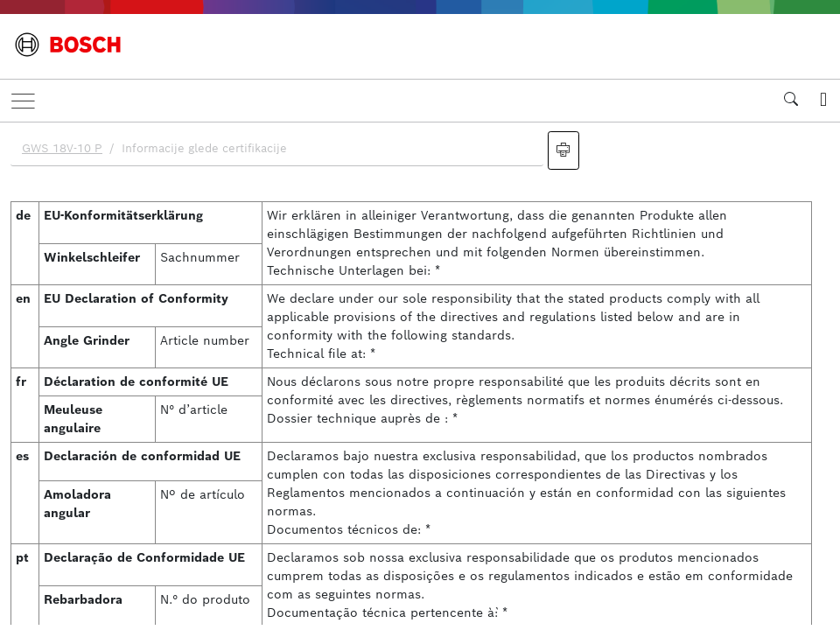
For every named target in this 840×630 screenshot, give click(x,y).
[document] (420, 374)
